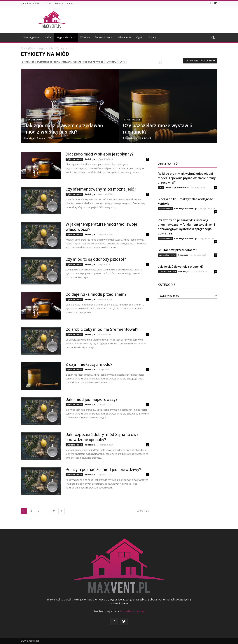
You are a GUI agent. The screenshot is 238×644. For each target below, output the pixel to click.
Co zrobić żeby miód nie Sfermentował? (102, 329)
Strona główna (31, 37)
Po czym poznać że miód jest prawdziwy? (103, 470)
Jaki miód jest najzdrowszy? (92, 399)
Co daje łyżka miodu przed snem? (96, 294)
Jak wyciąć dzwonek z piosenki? (181, 267)
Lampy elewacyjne (167, 255)
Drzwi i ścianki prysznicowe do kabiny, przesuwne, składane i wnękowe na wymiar (63, 62)
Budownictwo (104, 37)
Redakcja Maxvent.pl (177, 187)
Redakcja (29, 138)
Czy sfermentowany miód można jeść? (101, 189)
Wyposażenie (66, 37)
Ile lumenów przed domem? (177, 250)
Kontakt (70, 3)
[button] (213, 38)
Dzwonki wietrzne (167, 272)
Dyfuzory (112, 62)
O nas (48, 3)
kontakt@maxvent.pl (132, 611)
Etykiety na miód (34, 120)
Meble (48, 37)
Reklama (59, 3)
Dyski (122, 62)
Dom (161, 187)
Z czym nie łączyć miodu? (89, 364)
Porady (153, 37)
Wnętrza (85, 37)
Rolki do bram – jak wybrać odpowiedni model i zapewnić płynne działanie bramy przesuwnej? (187, 178)
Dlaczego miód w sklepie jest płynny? (100, 154)
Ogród (140, 37)
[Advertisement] (150, 19)
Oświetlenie (125, 37)
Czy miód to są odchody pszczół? (96, 259)
